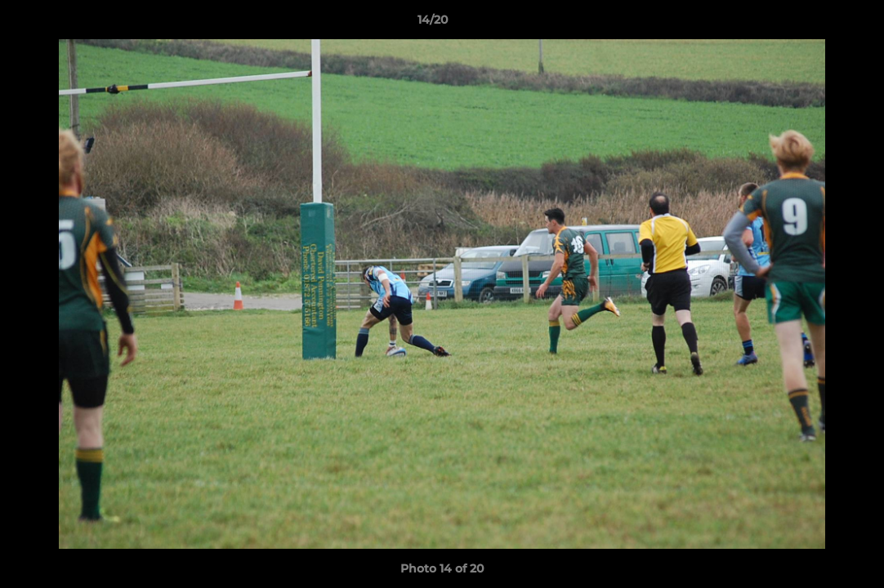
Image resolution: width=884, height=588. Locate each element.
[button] (815, 24)
